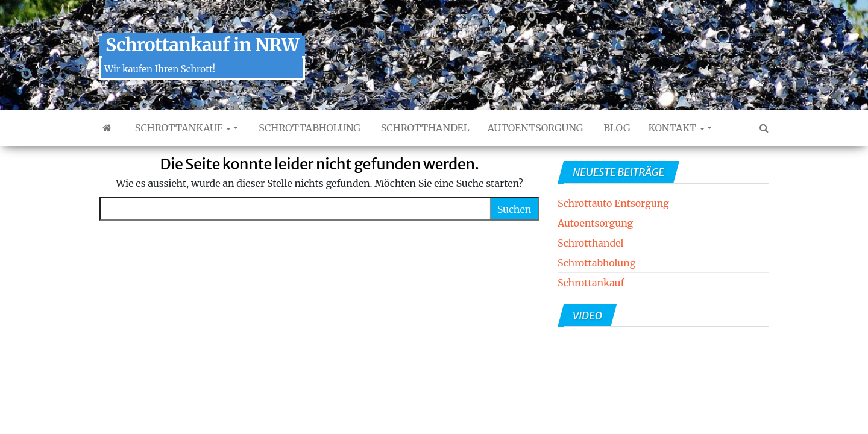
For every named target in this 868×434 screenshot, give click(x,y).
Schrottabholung (308, 128)
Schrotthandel (424, 128)
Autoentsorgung (536, 128)
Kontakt (676, 128)
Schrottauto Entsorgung (613, 203)
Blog (615, 128)
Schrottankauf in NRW (202, 45)
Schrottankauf (182, 128)
